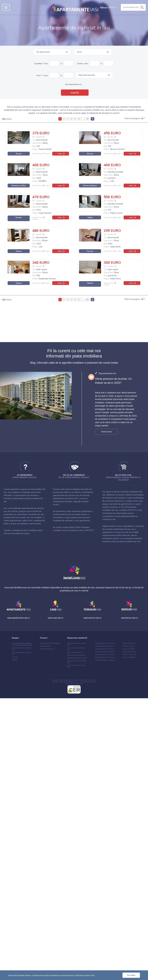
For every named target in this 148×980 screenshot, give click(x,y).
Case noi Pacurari (129, 654)
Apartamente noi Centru (105, 646)
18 (87, 119)
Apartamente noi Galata (104, 652)
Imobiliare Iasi (45, 646)
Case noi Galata (129, 649)
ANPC (76, 682)
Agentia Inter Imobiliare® (50, 643)
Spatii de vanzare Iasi (75, 652)
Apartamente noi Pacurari (105, 657)
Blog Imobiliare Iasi (47, 649)
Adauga (108, 8)
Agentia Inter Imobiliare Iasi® (78, 680)
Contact (15, 657)
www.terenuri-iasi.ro (93, 618)
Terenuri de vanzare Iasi (76, 655)
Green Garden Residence (77, 658)
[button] (52, 52)
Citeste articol (106, 432)
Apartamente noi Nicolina (105, 654)
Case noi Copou (129, 646)
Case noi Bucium (129, 643)
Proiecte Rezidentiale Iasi (22, 644)
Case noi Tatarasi (129, 657)
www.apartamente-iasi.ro (18, 618)
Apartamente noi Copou (105, 649)
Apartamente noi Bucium (105, 643)
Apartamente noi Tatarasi (105, 660)
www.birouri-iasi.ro (129, 618)
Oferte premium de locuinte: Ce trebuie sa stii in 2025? (113, 381)
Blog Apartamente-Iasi (107, 373)
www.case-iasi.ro (55, 618)
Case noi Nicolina (129, 652)
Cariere (15, 660)
